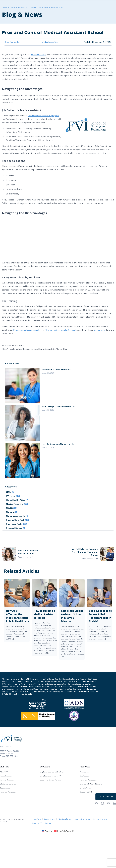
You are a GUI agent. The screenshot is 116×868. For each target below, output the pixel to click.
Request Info (106, 2)
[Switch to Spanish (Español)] (64, 846)
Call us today (100, 345)
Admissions (85, 787)
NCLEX (9, 523)
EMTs (9, 507)
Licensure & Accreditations (91, 799)
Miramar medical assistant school (60, 345)
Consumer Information (82, 834)
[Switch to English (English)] (47, 846)
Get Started (106, 812)
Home (4, 22)
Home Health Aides (16, 515)
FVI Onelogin (92, 2)
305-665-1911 (12, 771)
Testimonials (5, 803)
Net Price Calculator (100, 834)
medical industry (38, 69)
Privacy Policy (36, 834)
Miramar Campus (7, 795)
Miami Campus (6, 791)
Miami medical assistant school (28, 345)
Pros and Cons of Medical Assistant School (47, 22)
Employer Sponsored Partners (52, 787)
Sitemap (48, 838)
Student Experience (8, 799)
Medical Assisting (18, 22)
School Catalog (50, 834)
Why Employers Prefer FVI (51, 791)
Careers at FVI (86, 807)
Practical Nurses (14, 543)
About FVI (4, 787)
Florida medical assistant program (43, 131)
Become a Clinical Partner (50, 795)
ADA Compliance (64, 834)
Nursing (10, 527)
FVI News (11, 511)
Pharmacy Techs (14, 539)
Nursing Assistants (16, 531)
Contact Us (85, 791)
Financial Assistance (8, 807)
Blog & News (85, 803)
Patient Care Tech (15, 535)
